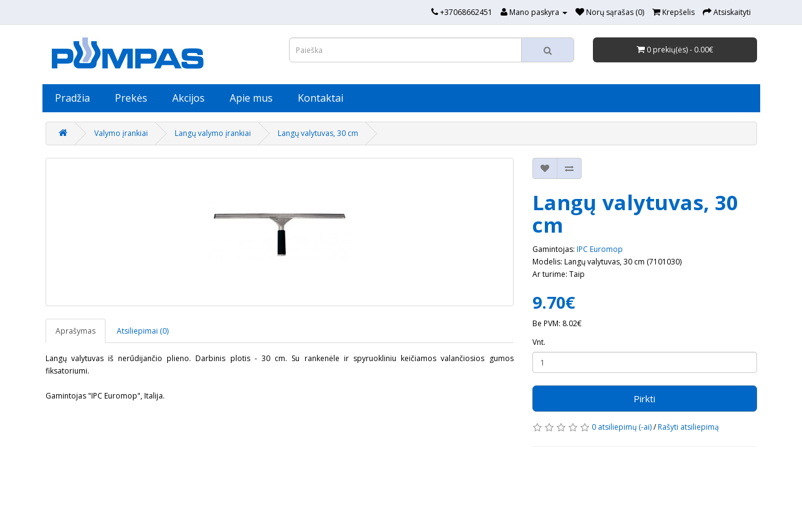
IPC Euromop (600, 249)
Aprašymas (76, 331)
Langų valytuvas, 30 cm (318, 133)
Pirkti (644, 399)
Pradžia (72, 98)
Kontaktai (320, 98)
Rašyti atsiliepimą (688, 427)
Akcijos (188, 98)
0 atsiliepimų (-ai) (622, 427)
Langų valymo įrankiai (213, 133)
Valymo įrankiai (121, 133)
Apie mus (251, 98)
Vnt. (539, 342)
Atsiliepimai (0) (143, 331)
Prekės (131, 98)
